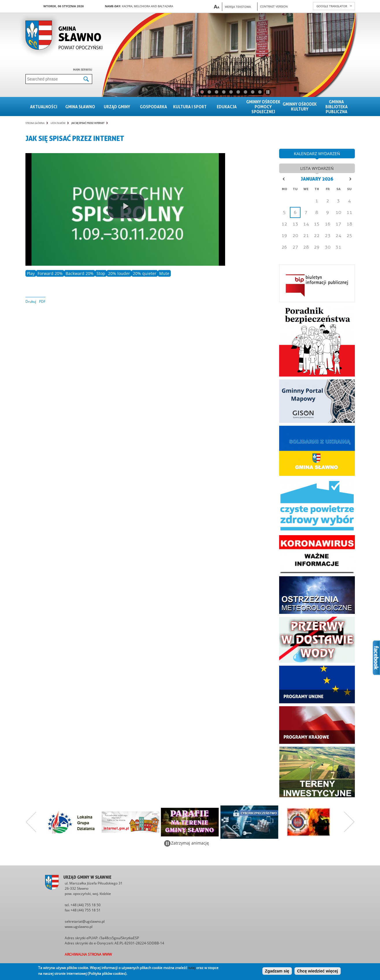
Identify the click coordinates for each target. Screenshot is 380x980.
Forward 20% (50, 273)
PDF (42, 301)
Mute (164, 273)
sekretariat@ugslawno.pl (85, 921)
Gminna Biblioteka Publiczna (337, 107)
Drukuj (31, 301)
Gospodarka (153, 107)
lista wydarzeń (317, 168)
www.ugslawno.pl (79, 927)
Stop (101, 273)
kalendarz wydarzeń (317, 154)
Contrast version (274, 6)
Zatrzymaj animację (190, 843)
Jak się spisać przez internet (88, 123)
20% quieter (145, 273)
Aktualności (44, 107)
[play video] (126, 206)
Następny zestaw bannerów (349, 822)
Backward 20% (80, 273)
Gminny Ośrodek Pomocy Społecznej (263, 107)
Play (31, 273)
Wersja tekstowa (238, 7)
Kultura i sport (190, 107)
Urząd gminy (117, 107)
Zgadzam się (277, 971)
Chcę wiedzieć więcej (318, 971)
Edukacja (227, 107)
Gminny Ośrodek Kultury (300, 107)
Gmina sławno (80, 107)
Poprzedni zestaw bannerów (31, 822)
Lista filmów (58, 123)
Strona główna (35, 123)
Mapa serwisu (83, 69)
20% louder (119, 273)
